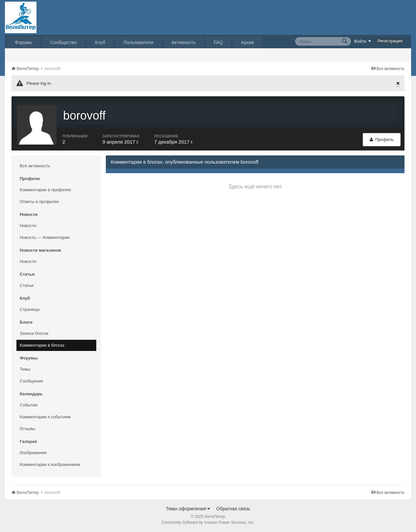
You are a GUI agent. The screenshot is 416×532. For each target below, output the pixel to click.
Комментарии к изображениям (50, 464)
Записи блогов (34, 333)
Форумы (23, 42)
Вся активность (35, 166)
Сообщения (31, 381)
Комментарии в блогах (42, 345)
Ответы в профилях (39, 202)
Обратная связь (233, 509)
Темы (25, 369)
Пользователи (138, 42)
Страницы (30, 309)
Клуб (100, 42)
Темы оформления (188, 509)
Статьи (27, 285)
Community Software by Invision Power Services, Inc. (208, 522)
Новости (28, 226)
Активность (184, 42)
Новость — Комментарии (45, 237)
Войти (363, 41)
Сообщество (64, 42)
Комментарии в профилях (46, 190)
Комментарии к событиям (45, 417)
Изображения (33, 453)
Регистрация (390, 41)
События (29, 405)
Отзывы (28, 429)
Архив (247, 42)
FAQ (218, 42)
